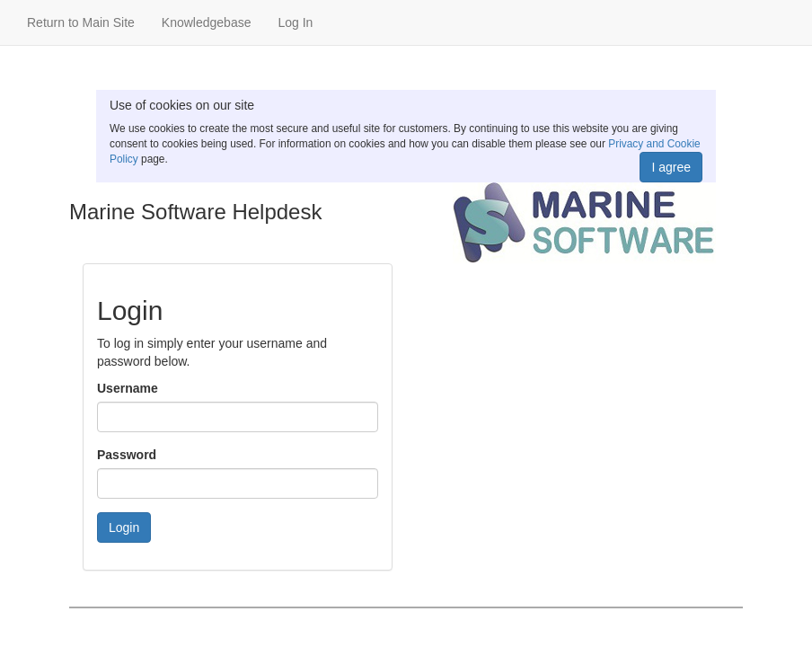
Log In (295, 22)
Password (127, 455)
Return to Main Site (81, 22)
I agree (671, 167)
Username (128, 388)
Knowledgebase (207, 22)
